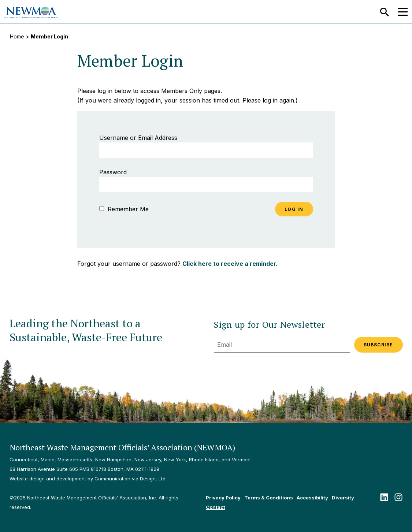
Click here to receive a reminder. (230, 264)
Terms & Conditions (269, 498)
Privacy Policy (223, 498)
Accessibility (312, 498)
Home (17, 36)
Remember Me (124, 209)
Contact (216, 507)
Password (113, 172)
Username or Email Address (138, 138)
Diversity (343, 498)
